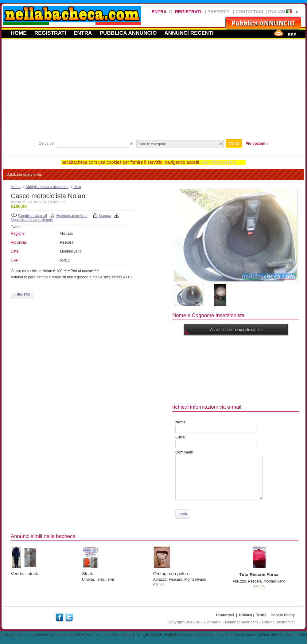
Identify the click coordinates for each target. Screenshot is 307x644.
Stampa (105, 216)
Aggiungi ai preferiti (71, 216)
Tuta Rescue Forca (259, 575)
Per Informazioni (219, 162)
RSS (292, 35)
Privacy (246, 615)
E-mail (181, 437)
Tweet (16, 227)
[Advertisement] (153, 92)
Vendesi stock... (26, 574)
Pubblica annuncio (128, 33)
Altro (77, 187)
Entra (159, 12)
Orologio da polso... (172, 574)
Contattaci (249, 12)
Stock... (89, 574)
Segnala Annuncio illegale (32, 220)
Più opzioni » (257, 143)
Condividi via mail (32, 216)
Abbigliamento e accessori (47, 187)
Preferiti (219, 12)
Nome (180, 422)
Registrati (188, 12)
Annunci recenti (189, 33)
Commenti (184, 452)
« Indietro (22, 294)
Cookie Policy (283, 615)
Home (19, 33)
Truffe (261, 615)
